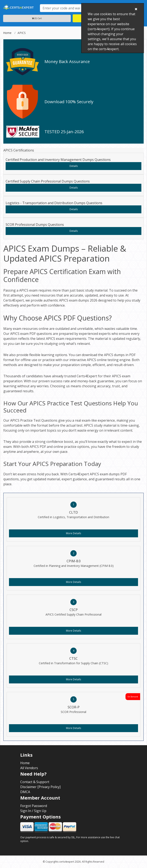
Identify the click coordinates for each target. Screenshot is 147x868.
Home (7, 33)
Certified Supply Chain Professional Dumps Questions (48, 181)
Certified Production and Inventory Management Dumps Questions (58, 160)
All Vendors (29, 768)
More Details (73, 533)
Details (74, 166)
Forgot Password (34, 806)
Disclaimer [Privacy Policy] (40, 787)
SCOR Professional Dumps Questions (35, 225)
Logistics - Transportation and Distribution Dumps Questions (54, 203)
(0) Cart (37, 18)
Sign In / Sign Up (33, 811)
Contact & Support (35, 782)
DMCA (25, 792)
